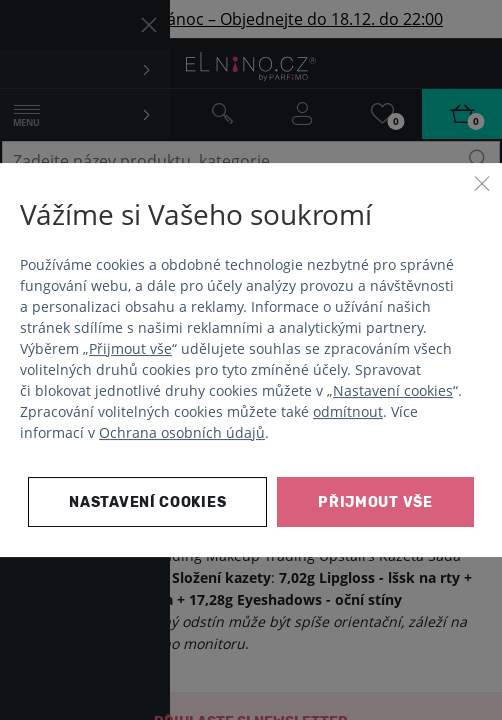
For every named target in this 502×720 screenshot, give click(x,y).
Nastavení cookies (393, 390)
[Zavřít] (482, 183)
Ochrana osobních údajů (182, 432)
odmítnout (348, 411)
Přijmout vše (130, 348)
